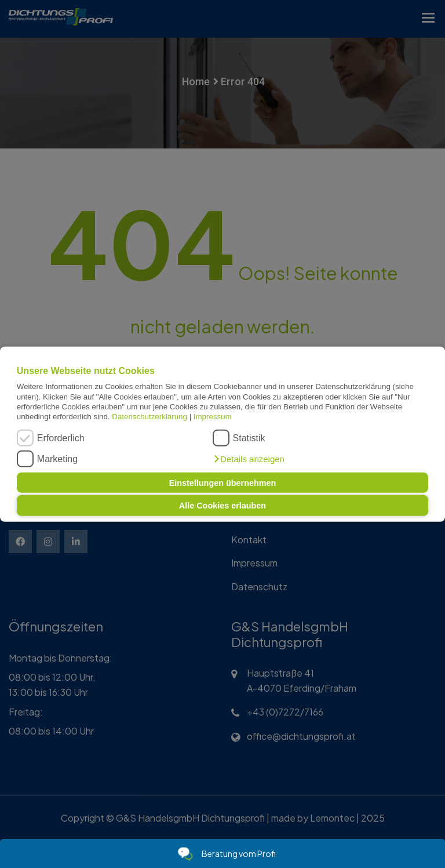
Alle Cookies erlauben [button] (222, 506)
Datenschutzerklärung (149, 417)
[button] (249, 459)
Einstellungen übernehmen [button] (223, 482)
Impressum (213, 417)
